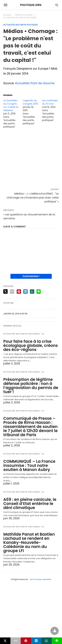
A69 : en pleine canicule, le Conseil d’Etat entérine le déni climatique (30, 504)
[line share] (39, 292)
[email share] (12, 292)
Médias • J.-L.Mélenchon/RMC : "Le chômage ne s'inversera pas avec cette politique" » (33, 198)
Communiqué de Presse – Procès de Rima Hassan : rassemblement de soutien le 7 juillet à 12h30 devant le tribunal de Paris (30, 427)
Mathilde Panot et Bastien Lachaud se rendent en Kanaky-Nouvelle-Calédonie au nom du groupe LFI (29, 542)
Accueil (7, 15)
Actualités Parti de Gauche (35, 83)
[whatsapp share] (32, 292)
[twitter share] (5, 291)
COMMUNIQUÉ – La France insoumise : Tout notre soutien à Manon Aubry (29, 465)
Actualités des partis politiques (20, 18)
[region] (31, 159)
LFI (43, 334)
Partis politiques (24, 15)
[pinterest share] (19, 292)
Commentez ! (31, 276)
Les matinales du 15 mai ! (50, 102)
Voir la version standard (40, 579)
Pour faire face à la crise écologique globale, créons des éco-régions (31, 345)
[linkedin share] (25, 292)
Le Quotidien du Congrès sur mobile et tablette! (11, 105)
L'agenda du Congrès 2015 (30, 102)
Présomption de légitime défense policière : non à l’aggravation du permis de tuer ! (31, 386)
